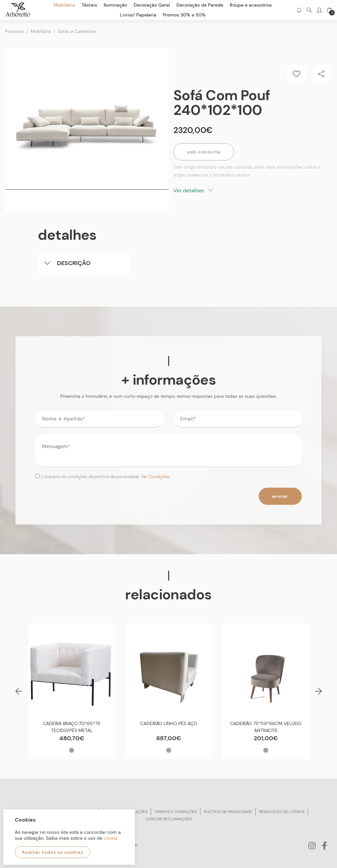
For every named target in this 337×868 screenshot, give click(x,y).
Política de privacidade (228, 812)
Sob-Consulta (204, 152)
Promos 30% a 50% (184, 15)
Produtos (14, 31)
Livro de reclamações (169, 819)
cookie (111, 838)
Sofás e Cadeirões (77, 31)
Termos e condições (176, 812)
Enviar (280, 496)
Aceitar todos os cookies (52, 852)
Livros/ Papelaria (138, 15)
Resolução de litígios (282, 812)
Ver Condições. (156, 477)
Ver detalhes (193, 190)
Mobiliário (41, 31)
